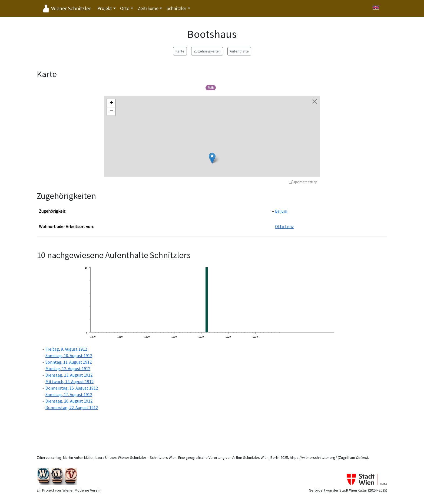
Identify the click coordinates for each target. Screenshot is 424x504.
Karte (180, 51)
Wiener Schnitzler (71, 8)
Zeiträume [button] (148, 8)
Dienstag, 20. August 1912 (69, 401)
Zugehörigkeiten (207, 51)
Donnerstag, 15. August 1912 (72, 388)
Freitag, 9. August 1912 (66, 349)
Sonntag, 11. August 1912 (69, 362)
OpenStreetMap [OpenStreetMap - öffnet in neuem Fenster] (303, 182)
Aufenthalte (239, 51)
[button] (212, 158)
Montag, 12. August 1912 (68, 368)
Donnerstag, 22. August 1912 (72, 407)
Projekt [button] (105, 8)
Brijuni (281, 211)
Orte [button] (125, 8)
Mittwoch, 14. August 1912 (69, 381)
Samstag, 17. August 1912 (69, 394)
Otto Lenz (284, 226)
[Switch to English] (376, 7)
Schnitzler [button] (176, 8)
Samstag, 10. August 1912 (69, 355)
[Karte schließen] (315, 101)
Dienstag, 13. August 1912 (69, 375)
